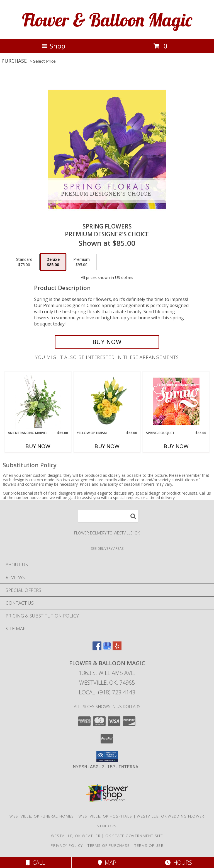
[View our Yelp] (117, 649)
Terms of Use (149, 845)
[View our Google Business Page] (107, 649)
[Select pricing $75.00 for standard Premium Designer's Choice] (24, 262)
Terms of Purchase (109, 845)
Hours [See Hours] (178, 863)
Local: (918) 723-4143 (107, 692)
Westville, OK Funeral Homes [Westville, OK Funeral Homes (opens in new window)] (42, 816)
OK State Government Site (134, 836)
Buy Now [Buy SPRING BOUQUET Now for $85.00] (176, 446)
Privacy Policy (67, 845)
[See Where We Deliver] (107, 548)
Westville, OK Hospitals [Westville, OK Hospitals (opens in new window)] (105, 816)
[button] (107, 756)
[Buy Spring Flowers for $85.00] (107, 342)
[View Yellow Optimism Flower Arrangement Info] (107, 401)
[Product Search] (108, 516)
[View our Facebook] (97, 649)
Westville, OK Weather (76, 836)
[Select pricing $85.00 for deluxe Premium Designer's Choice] (53, 262)
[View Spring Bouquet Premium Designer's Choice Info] (176, 401)
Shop (53, 46)
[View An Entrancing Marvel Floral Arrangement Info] (38, 401)
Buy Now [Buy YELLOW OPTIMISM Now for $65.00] (107, 446)
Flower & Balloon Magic (107, 20)
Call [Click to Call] (36, 863)
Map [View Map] (107, 863)
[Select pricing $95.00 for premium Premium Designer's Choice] (82, 262)
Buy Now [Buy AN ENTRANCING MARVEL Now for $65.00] (38, 446)
